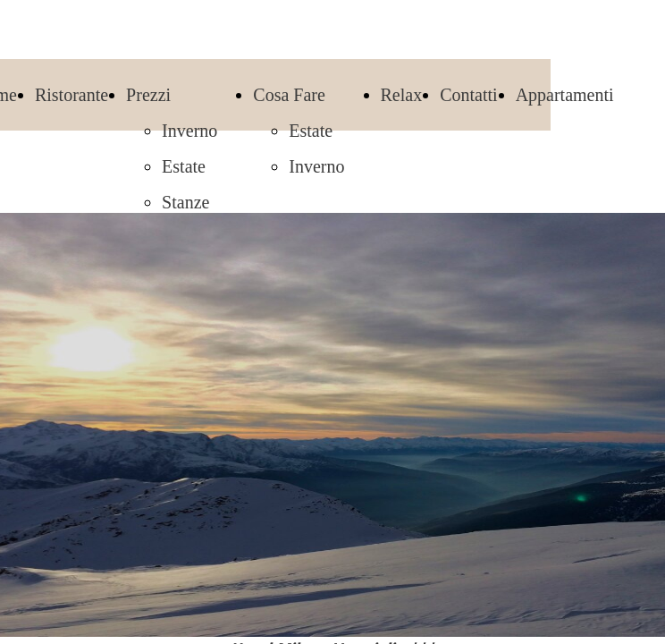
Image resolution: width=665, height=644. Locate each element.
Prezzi (148, 95)
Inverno (189, 131)
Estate (184, 166)
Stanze (185, 202)
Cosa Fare (289, 95)
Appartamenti (565, 95)
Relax (402, 95)
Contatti (468, 95)
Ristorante (72, 95)
